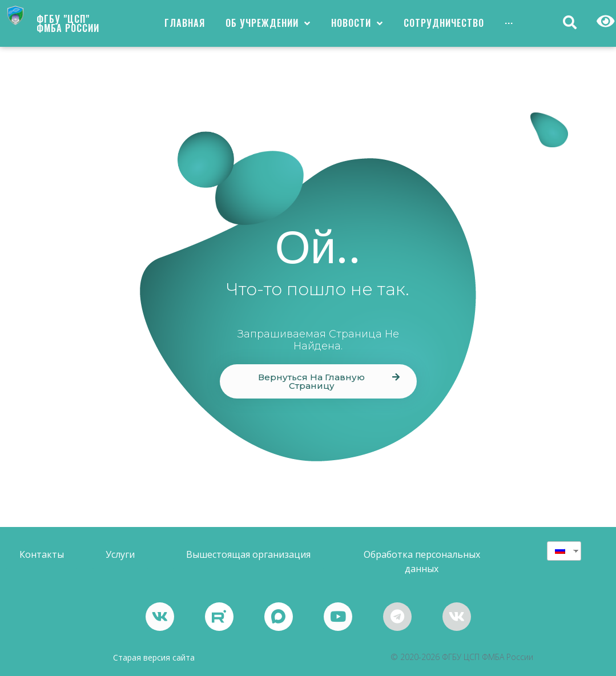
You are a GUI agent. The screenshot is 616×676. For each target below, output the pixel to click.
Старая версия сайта (154, 657)
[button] (318, 381)
